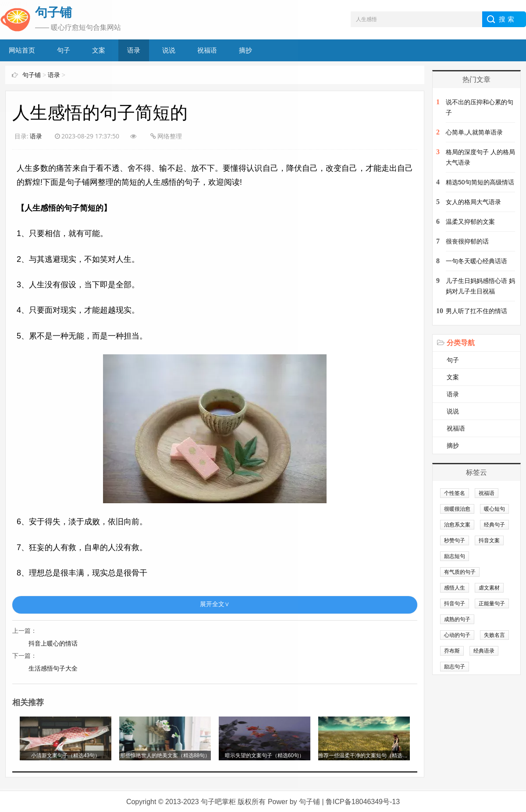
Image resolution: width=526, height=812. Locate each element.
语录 (453, 394)
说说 (453, 411)
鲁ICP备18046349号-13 (363, 801)
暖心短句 (494, 509)
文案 (453, 377)
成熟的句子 (457, 619)
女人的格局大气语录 (473, 202)
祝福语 (456, 428)
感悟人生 (455, 588)
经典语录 (484, 651)
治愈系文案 (457, 525)
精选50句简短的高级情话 (480, 182)
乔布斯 (452, 651)
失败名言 (494, 635)
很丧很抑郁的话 (467, 241)
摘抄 (453, 445)
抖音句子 (455, 604)
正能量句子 (492, 604)
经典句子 (494, 525)
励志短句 (455, 556)
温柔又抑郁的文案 (470, 222)
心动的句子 (457, 635)
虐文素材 (489, 588)
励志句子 (455, 667)
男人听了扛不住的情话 (476, 311)
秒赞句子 (455, 540)
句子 (453, 360)
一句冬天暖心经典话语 (476, 261)
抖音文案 (489, 540)
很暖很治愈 (457, 509)
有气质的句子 (460, 572)
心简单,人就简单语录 (474, 132)
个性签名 (455, 493)
